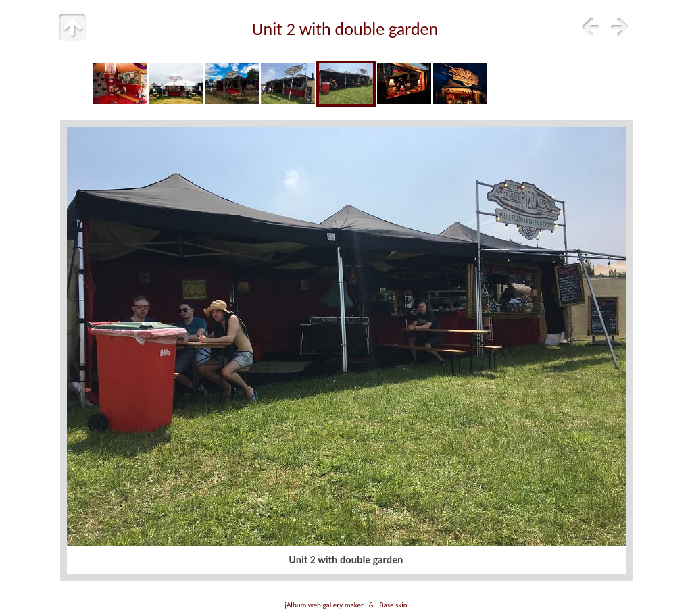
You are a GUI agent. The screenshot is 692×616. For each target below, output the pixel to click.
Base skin (393, 605)
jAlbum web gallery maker (324, 605)
